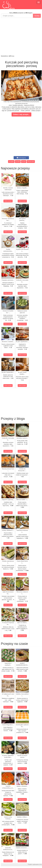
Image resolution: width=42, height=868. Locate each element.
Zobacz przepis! (8, 201)
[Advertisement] (21, 36)
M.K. (41, 864)
